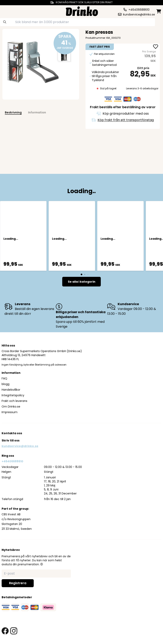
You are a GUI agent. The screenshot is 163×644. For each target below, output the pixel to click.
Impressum (10, 412)
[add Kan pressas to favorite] (156, 47)
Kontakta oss (12, 433)
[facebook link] (5, 631)
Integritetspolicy (13, 395)
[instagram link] (14, 631)
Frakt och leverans (14, 401)
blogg (6, 384)
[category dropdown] (10, 11)
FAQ (4, 378)
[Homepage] (82, 11)
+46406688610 (12, 461)
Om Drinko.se (11, 407)
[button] (42, 564)
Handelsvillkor (11, 390)
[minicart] (159, 11)
